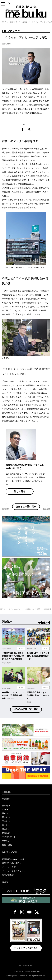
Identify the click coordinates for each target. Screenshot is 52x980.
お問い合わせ (8, 875)
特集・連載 (7, 845)
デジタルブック (9, 837)
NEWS (24, 22)
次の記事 (47, 509)
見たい (5, 813)
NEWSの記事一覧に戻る (26, 709)
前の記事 (5, 509)
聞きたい (6, 821)
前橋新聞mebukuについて (13, 859)
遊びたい (6, 825)
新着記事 (14, 22)
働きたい (6, 829)
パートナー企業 (9, 867)
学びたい (6, 841)
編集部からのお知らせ (12, 863)
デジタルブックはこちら (26, 948)
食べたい (6, 805)
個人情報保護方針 (26, 966)
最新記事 (6, 799)
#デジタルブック (21, 609)
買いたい (6, 817)
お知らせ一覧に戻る (26, 506)
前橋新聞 (6, 833)
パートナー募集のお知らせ (14, 871)
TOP (4, 22)
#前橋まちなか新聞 (38, 609)
